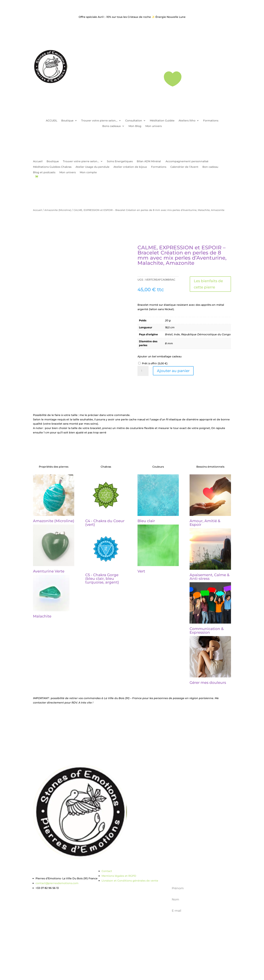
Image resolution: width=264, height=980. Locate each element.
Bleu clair (146, 521)
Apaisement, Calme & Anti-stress (210, 577)
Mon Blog (135, 126)
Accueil (38, 161)
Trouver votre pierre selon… (99, 121)
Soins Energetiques (120, 161)
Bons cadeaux (112, 126)
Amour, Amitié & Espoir (205, 523)
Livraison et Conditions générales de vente (130, 881)
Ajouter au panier (173, 371)
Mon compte (88, 173)
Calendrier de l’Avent (184, 167)
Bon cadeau (210, 167)
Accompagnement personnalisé (187, 161)
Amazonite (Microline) (58, 210)
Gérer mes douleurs (208, 683)
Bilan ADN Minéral (149, 161)
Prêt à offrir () (155, 363)
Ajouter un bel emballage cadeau (159, 356)
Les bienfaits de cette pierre (208, 284)
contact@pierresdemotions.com (57, 883)
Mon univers (154, 126)
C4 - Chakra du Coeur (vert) (105, 523)
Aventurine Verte (49, 571)
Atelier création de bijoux (130, 167)
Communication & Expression (207, 631)
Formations (211, 121)
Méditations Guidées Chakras (52, 167)
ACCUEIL (52, 121)
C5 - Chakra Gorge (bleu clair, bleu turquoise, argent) (102, 579)
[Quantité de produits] (143, 371)
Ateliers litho (187, 121)
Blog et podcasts (44, 173)
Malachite (42, 616)
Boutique (67, 121)
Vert (141, 571)
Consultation (134, 121)
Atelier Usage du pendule (92, 167)
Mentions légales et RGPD (119, 876)
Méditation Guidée (162, 121)
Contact (107, 871)
